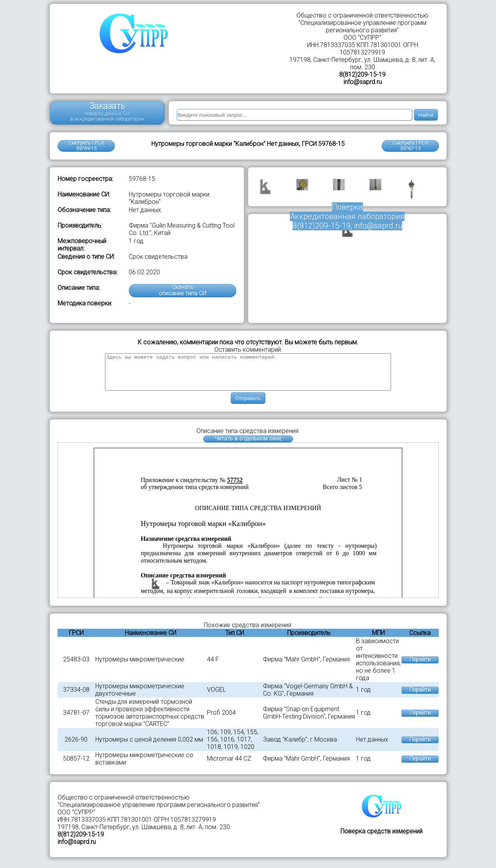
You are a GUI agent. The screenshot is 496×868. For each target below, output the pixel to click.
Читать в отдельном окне (248, 446)
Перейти (420, 667)
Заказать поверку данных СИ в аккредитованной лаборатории (107, 111)
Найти (426, 115)
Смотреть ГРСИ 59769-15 (86, 146)
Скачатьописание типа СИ (182, 290)
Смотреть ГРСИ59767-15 (410, 146)
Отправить (248, 405)
